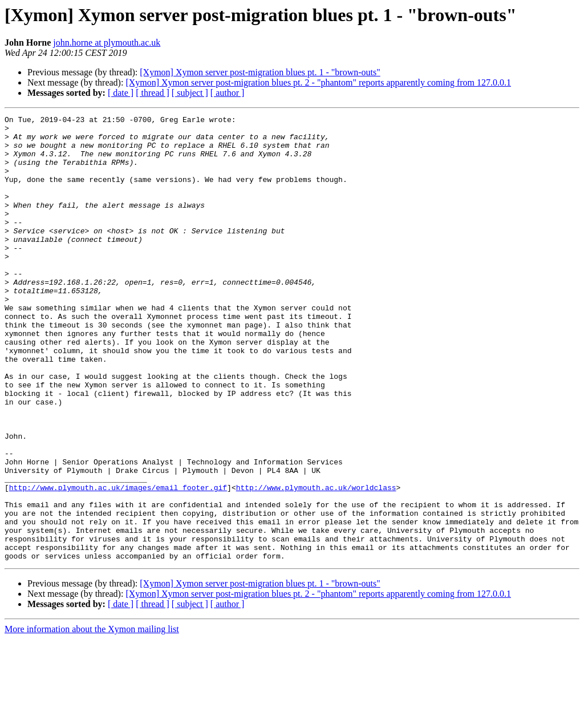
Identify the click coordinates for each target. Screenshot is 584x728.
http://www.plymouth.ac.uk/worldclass (316, 563)
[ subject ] (190, 93)
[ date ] (121, 93)
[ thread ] (153, 93)
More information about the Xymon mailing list (92, 718)
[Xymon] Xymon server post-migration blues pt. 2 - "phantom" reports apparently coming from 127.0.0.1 (318, 82)
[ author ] (228, 93)
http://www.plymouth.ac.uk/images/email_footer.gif (118, 563)
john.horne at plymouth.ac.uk (107, 43)
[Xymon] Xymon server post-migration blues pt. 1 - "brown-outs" (260, 72)
